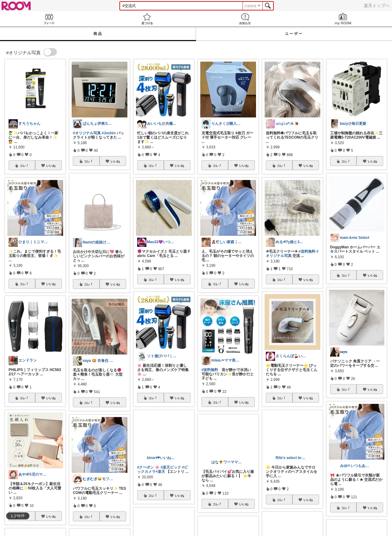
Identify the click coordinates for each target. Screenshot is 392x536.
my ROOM (343, 19)
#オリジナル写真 (87, 133)
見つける (147, 19)
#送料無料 (210, 370)
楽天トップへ (377, 6)
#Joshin (109, 133)
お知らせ (245, 19)
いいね (51, 166)
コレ (24, 166)
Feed (49, 19)
